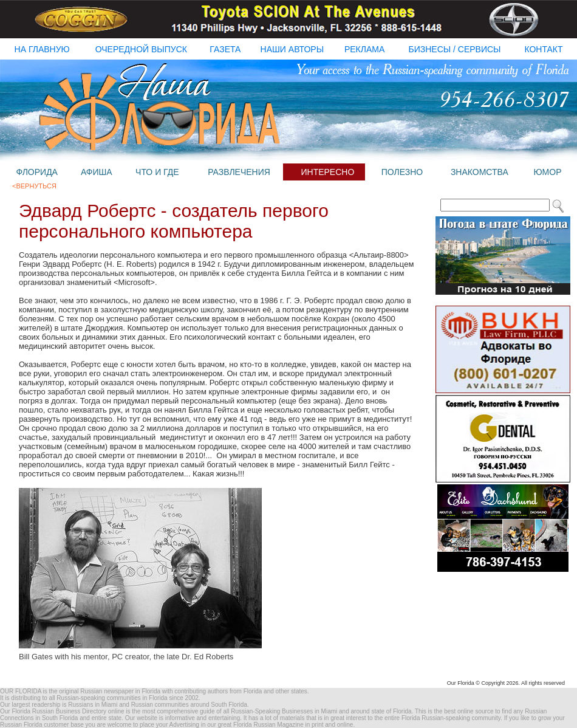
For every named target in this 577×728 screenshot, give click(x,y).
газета (225, 49)
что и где (157, 172)
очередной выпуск (141, 49)
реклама (364, 49)
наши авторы (292, 49)
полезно (402, 172)
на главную (42, 49)
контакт (543, 49)
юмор (547, 172)
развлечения (239, 172)
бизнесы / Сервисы (455, 49)
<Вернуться (34, 186)
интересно (327, 172)
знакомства (480, 172)
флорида (36, 172)
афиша (97, 172)
